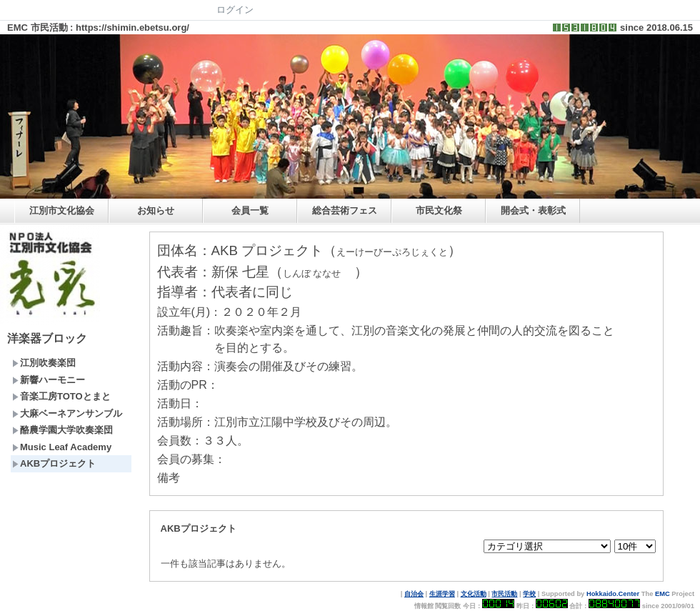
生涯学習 (442, 594)
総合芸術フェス (345, 210)
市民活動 (504, 594)
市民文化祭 (439, 210)
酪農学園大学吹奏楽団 (62, 430)
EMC (662, 594)
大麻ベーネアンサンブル (67, 413)
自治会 (414, 594)
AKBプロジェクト (54, 463)
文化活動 (474, 594)
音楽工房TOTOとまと (61, 396)
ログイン (235, 10)
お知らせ (156, 210)
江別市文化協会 (62, 210)
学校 (529, 594)
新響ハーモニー (49, 380)
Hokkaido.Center (613, 594)
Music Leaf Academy (62, 447)
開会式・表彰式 (533, 210)
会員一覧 (250, 210)
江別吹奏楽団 (44, 363)
